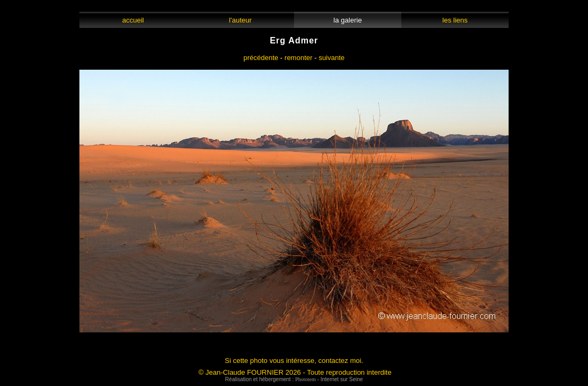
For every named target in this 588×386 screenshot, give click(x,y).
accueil (133, 20)
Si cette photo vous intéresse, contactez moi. (294, 361)
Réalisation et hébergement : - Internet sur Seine (294, 379)
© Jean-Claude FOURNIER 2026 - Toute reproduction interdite (295, 372)
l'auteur (241, 20)
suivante (332, 58)
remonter (298, 58)
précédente (261, 58)
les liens (455, 20)
